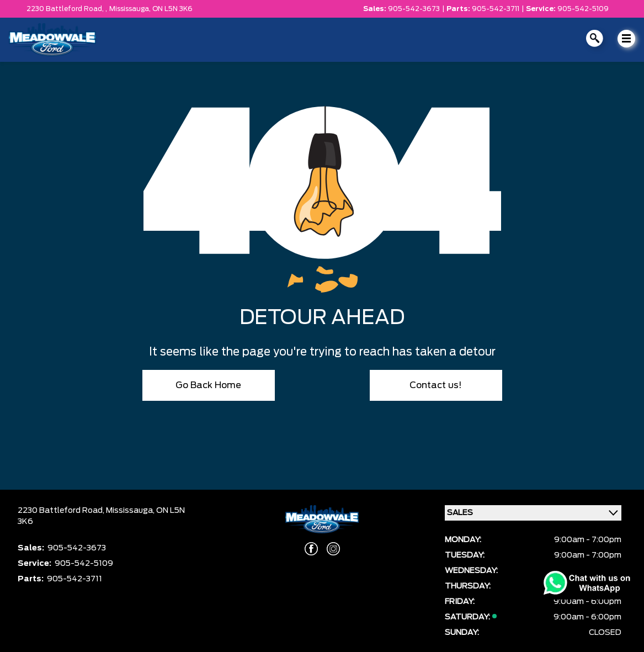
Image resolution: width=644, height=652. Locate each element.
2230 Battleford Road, (62, 511)
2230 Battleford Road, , (67, 9)
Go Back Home (208, 385)
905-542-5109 (583, 9)
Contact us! (436, 385)
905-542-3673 (414, 9)
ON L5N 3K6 (172, 9)
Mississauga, (131, 9)
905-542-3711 (496, 9)
